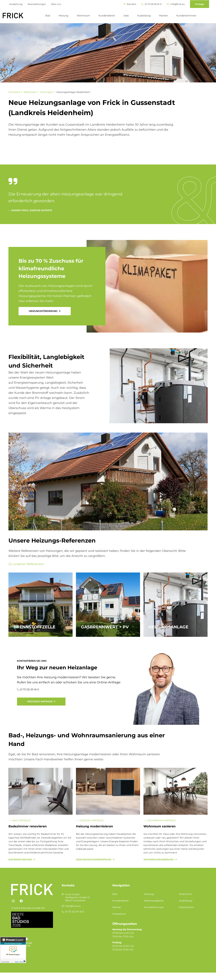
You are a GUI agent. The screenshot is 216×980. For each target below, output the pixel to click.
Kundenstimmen (186, 16)
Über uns (56, 4)
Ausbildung (144, 16)
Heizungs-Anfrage (40, 701)
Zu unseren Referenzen (26, 564)
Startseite (14, 92)
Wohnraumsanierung (159, 860)
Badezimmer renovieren (28, 826)
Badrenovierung (20, 860)
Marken (164, 16)
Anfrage (200, 4)
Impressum (119, 914)
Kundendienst (107, 16)
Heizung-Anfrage (90, 820)
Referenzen (30, 92)
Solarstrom (186, 894)
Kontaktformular (154, 907)
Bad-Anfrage (20, 820)
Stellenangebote (154, 901)
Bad (48, 16)
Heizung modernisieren (94, 826)
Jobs (126, 16)
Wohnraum (83, 16)
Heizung (63, 16)
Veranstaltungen (37, 4)
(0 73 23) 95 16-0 (151, 4)
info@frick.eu (176, 4)
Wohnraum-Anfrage (160, 820)
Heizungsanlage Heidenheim (73, 92)
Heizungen (46, 92)
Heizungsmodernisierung (94, 860)
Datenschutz (186, 907)
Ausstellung (16, 4)
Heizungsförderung (43, 311)
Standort (130, 4)
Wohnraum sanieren (159, 826)
